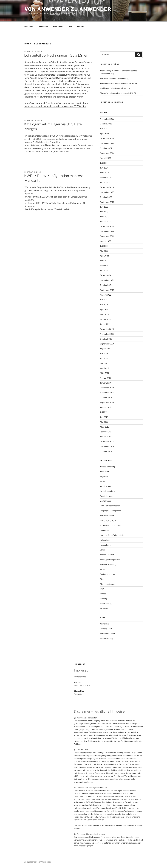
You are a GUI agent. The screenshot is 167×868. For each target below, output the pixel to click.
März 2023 (105, 217)
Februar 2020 (106, 378)
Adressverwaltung (108, 467)
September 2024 (107, 153)
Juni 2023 (104, 207)
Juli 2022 (104, 246)
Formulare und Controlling (111, 525)
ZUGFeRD (104, 608)
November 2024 (107, 143)
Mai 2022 (104, 251)
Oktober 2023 (106, 197)
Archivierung (105, 486)
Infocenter (104, 530)
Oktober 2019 (106, 397)
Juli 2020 (104, 354)
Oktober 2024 (106, 148)
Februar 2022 (106, 266)
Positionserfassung (108, 564)
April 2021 (104, 309)
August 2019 (105, 407)
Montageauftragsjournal (110, 560)
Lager (102, 550)
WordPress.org (106, 639)
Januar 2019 (105, 437)
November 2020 (107, 334)
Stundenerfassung (108, 584)
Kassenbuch (105, 545)
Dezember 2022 (107, 226)
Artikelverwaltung (107, 491)
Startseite (29, 26)
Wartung (104, 599)
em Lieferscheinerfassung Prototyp (115, 88)
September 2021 (107, 290)
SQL (102, 579)
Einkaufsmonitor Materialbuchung (114, 78)
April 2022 (104, 256)
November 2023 (107, 192)
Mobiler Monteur (107, 555)
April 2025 (104, 134)
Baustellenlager (107, 496)
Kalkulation (105, 540)
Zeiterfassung (106, 603)
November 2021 (107, 280)
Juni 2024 (104, 168)
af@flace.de (85, 685)
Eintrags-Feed (106, 629)
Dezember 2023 (107, 187)
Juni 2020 (104, 358)
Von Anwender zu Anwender (68, 9)
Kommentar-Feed (107, 634)
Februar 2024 (106, 178)
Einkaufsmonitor (107, 516)
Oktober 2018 (106, 451)
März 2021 (105, 314)
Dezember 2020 (107, 329)
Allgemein (104, 476)
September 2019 (107, 402)
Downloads (58, 26)
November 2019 (107, 393)
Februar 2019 (106, 432)
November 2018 (107, 446)
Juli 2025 (104, 129)
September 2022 (107, 236)
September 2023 (107, 202)
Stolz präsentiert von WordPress (37, 862)
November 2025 (107, 119)
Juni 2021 (104, 305)
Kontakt (81, 26)
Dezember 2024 (107, 139)
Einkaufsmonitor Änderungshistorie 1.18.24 (118, 93)
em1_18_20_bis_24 (108, 520)
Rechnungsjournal (108, 574)
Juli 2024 (104, 163)
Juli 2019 (104, 412)
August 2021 (105, 295)
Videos (103, 594)
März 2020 (105, 373)
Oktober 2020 (106, 339)
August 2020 (106, 349)
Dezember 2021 (107, 275)
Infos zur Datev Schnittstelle (112, 535)
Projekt (103, 569)
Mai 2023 (104, 212)
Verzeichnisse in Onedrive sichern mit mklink (119, 83)
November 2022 (107, 231)
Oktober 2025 (106, 124)
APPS (103, 481)
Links (70, 26)
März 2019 (105, 427)
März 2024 (105, 173)
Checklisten (43, 26)
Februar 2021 (106, 319)
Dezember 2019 (107, 388)
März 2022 (105, 261)
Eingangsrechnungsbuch (110, 511)
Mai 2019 (104, 422)
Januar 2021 (105, 324)
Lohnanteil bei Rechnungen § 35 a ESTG (55, 55)
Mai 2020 (104, 363)
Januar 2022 (105, 270)
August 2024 (106, 158)
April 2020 (104, 368)
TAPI (102, 589)
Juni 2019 (104, 417)
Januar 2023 (105, 222)
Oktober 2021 (106, 285)
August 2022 (105, 241)
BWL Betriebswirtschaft (110, 506)
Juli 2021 (104, 300)
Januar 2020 (105, 383)
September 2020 (107, 344)
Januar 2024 (105, 182)
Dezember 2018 (107, 442)
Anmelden (104, 624)
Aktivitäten (105, 472)
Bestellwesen (106, 501)
